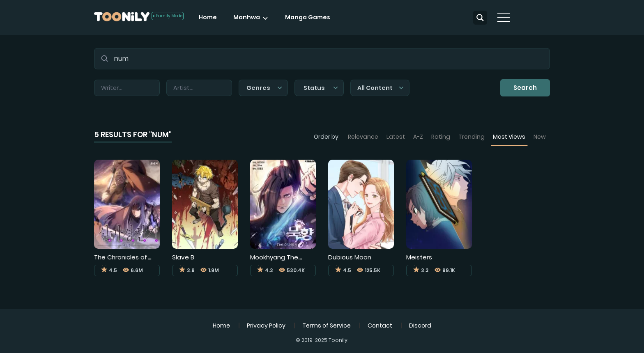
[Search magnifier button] (480, 18)
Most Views (509, 137)
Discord (420, 325)
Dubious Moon (350, 257)
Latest (396, 137)
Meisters (419, 257)
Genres (264, 88)
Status (321, 88)
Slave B (183, 257)
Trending (471, 137)
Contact (380, 325)
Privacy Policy (266, 325)
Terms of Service (327, 325)
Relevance (363, 137)
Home (208, 17)
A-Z (418, 137)
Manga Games (308, 17)
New (540, 137)
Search (525, 88)
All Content (381, 88)
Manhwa (247, 17)
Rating (441, 137)
